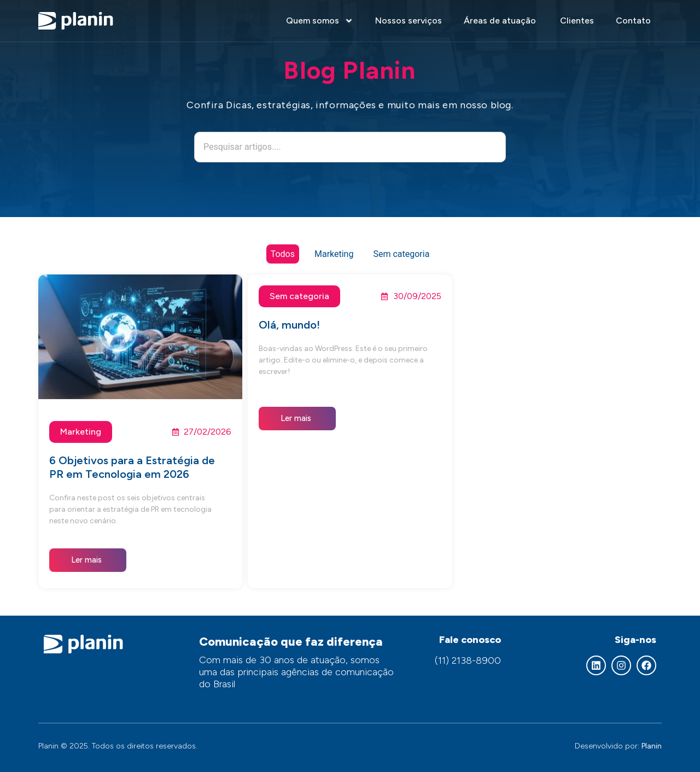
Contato (633, 21)
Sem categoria (401, 254)
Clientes (577, 21)
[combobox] (350, 147)
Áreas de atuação (501, 21)
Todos (283, 254)
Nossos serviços (409, 21)
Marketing (334, 254)
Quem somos (320, 21)
